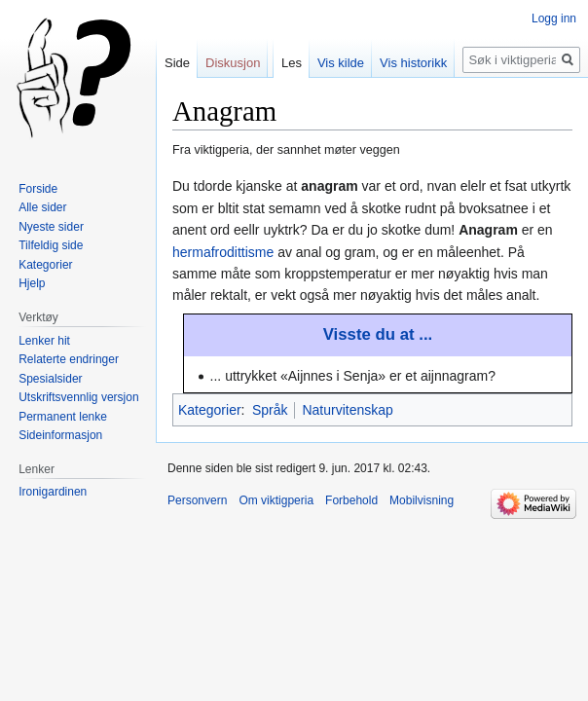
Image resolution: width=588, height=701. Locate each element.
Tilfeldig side (51, 245)
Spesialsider (50, 379)
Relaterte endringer (69, 359)
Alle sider (42, 207)
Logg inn (554, 18)
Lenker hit (44, 341)
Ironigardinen (53, 492)
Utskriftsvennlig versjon (78, 397)
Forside (38, 189)
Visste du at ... (378, 334)
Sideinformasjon (60, 435)
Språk (270, 410)
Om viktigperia (276, 500)
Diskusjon (233, 63)
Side (177, 63)
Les (292, 63)
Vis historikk (413, 63)
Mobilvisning (422, 500)
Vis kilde (341, 63)
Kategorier (210, 410)
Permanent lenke (63, 417)
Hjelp (32, 283)
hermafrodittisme (223, 252)
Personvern (197, 500)
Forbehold (351, 500)
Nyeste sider (51, 227)
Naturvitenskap (347, 410)
